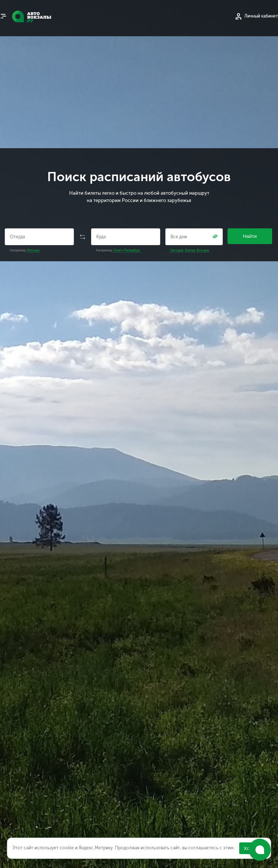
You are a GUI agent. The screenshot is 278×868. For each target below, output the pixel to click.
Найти (250, 236)
